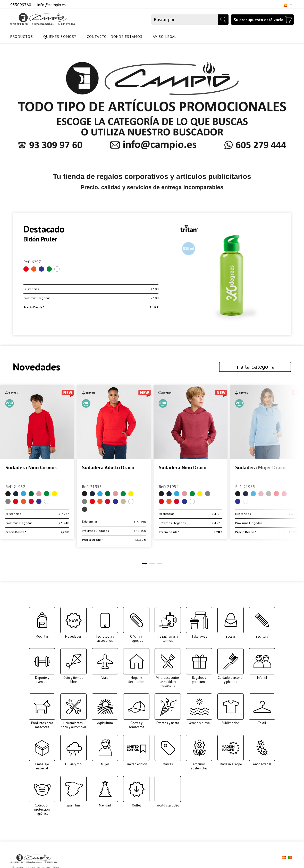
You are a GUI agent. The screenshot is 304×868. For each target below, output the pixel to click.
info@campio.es (52, 5)
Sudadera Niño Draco (259, 468)
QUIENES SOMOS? (60, 37)
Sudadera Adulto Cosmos (33, 468)
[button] (145, 563)
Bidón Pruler (40, 239)
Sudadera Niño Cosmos (108, 468)
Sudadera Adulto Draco (185, 468)
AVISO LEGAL (165, 37)
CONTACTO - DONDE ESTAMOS (115, 37)
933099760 (21, 5)
